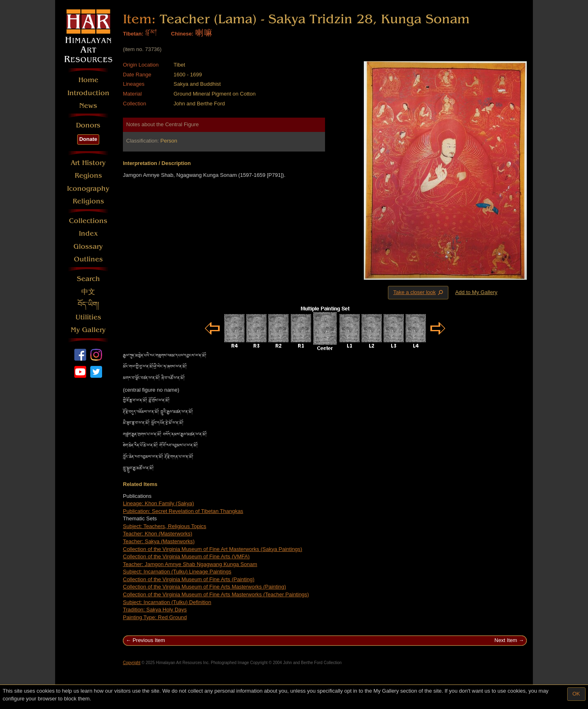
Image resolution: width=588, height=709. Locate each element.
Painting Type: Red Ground (155, 617)
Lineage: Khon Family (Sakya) (158, 503)
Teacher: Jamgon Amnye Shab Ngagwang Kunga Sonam (190, 564)
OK (576, 694)
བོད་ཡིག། (88, 304)
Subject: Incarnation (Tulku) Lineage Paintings (177, 572)
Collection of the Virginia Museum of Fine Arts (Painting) (189, 579)
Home (88, 80)
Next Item (506, 640)
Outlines (88, 259)
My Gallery (88, 330)
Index (88, 233)
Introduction (88, 93)
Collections (88, 221)
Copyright (132, 663)
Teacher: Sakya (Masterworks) (159, 541)
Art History (88, 163)
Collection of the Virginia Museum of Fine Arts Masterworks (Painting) (204, 587)
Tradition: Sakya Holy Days (155, 610)
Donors (88, 125)
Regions (88, 175)
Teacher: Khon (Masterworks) (158, 534)
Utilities (88, 317)
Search (88, 279)
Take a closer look (419, 292)
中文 (88, 292)
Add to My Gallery (476, 292)
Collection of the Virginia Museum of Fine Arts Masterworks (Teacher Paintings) (216, 594)
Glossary (88, 246)
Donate (88, 139)
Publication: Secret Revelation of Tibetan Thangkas (183, 511)
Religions (88, 201)
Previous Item (149, 640)
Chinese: (182, 34)
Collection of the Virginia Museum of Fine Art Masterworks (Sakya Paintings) (213, 549)
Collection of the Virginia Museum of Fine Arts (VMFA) (186, 556)
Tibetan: (133, 34)
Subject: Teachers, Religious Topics (165, 526)
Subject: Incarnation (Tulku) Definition (167, 602)
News (88, 106)
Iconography (88, 188)
